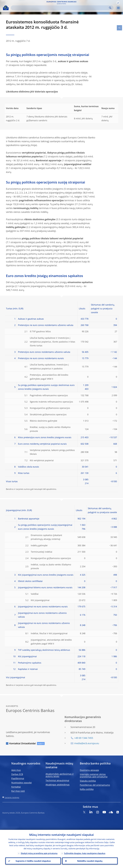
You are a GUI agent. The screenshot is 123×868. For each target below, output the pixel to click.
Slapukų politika (88, 781)
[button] (118, 3)
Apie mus (16, 770)
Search (110, 8)
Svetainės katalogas (12, 797)
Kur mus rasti (18, 791)
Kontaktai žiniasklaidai (23, 743)
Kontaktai (16, 787)
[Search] (60, 8)
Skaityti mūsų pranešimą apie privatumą (39, 853)
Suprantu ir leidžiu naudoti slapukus (33, 861)
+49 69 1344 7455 (84, 738)
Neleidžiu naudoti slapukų (90, 861)
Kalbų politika (87, 789)
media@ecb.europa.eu (87, 743)
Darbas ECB (17, 774)
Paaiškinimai (18, 778)
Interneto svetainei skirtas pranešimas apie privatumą (94, 775)
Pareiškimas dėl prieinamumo (95, 785)
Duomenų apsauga (89, 770)
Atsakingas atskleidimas (58, 785)
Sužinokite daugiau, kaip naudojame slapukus (85, 853)
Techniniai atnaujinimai (57, 780)
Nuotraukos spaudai (22, 783)
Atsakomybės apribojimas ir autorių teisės (60, 775)
